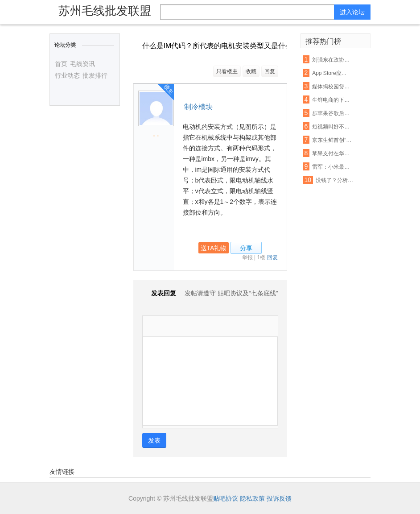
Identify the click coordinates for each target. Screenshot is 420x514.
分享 (246, 248)
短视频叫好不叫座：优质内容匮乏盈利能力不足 (332, 127)
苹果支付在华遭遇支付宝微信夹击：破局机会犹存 (332, 153)
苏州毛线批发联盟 (105, 11)
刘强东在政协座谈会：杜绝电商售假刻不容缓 (332, 60)
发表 (154, 440)
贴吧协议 (226, 498)
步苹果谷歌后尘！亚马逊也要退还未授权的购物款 (332, 113)
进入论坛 (352, 12)
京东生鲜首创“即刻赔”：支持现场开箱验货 (332, 140)
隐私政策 (252, 498)
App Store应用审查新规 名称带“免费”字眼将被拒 (332, 73)
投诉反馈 (279, 498)
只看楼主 (227, 71)
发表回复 (159, 293)
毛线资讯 (82, 64)
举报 (247, 257)
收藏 (251, 71)
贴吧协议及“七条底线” (248, 293)
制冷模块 (198, 107)
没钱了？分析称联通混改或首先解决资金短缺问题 (336, 180)
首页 (61, 64)
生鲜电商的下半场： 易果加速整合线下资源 (332, 100)
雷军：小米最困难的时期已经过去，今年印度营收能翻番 (332, 167)
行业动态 (67, 75)
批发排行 (95, 75)
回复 (270, 71)
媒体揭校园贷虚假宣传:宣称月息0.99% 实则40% (332, 87)
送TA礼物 (214, 248)
